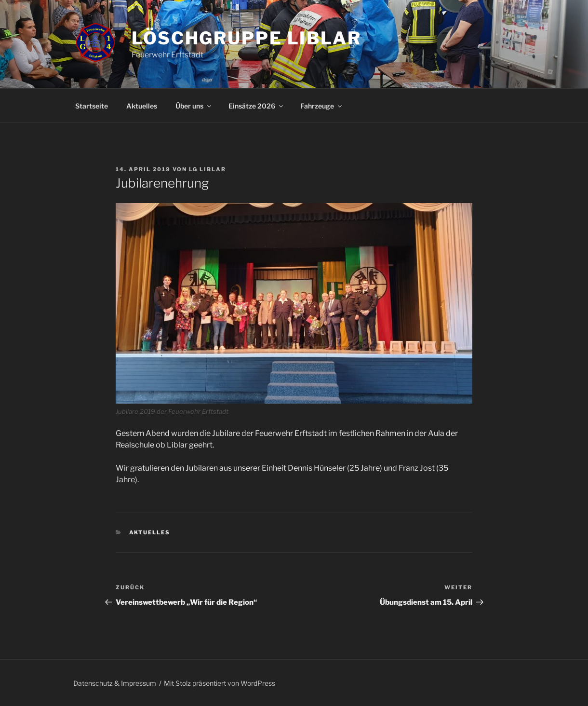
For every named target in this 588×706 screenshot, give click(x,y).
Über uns (194, 106)
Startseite (92, 106)
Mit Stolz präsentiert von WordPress (220, 683)
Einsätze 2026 (256, 106)
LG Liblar (207, 169)
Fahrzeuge (322, 106)
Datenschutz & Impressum (115, 683)
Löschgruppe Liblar (247, 38)
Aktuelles (142, 106)
